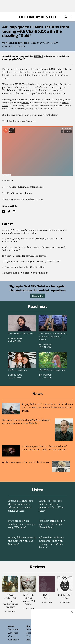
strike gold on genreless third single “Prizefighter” (52, 524)
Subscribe (37, 296)
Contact (12, 636)
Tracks (8, 46)
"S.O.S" (52, 69)
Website (21, 200)
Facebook (30, 200)
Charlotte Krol (51, 43)
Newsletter (14, 630)
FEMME (38, 56)
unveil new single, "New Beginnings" (25, 273)
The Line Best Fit (38, 17)
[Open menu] (70, 17)
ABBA (26, 103)
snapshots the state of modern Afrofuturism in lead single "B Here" (21, 506)
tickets (40, 187)
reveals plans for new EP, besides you (24, 256)
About (11, 626)
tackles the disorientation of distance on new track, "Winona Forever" (34, 249)
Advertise (13, 633)
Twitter (40, 200)
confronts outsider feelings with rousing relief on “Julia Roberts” (51, 543)
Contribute (14, 640)
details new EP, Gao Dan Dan (23, 267)
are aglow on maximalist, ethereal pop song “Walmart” (22, 524)
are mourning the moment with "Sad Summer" (22, 541)
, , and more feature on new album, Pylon (34, 232)
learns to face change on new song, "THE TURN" (31, 262)
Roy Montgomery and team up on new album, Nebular (33, 240)
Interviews (15, 339)
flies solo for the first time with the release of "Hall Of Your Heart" (52, 506)
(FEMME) (20, 46)
